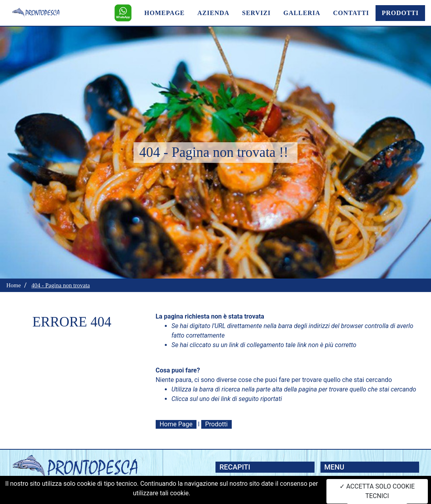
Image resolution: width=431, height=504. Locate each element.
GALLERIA (302, 13)
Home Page (176, 424)
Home (14, 285)
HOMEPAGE (164, 13)
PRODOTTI (400, 13)
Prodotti (216, 424)
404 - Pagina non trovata (60, 285)
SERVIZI (256, 13)
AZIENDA (213, 13)
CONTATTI (351, 13)
